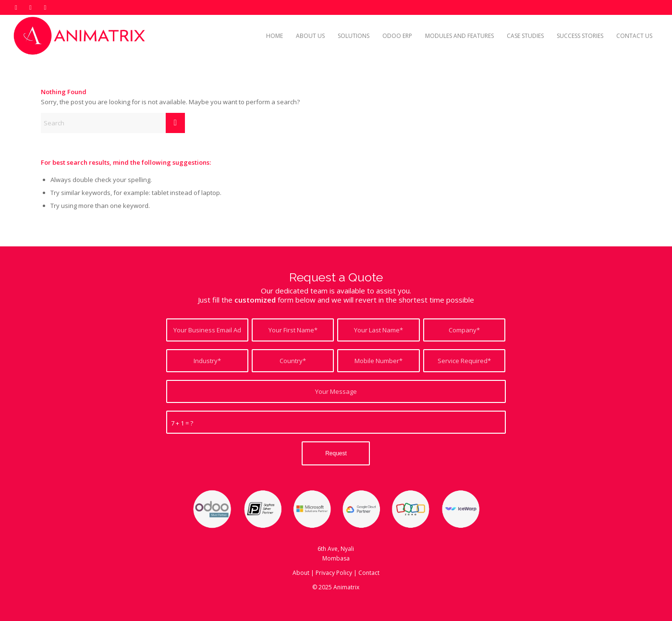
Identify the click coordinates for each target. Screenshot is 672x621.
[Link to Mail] (45, 7)
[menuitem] (275, 36)
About (301, 573)
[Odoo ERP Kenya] (81, 36)
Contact (369, 573)
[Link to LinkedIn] (31, 7)
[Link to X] (16, 7)
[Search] (113, 123)
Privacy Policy (334, 573)
